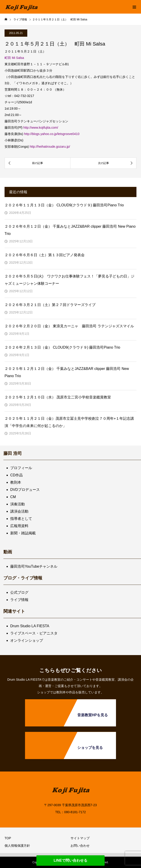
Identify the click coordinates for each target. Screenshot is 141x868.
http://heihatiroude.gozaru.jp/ (50, 147)
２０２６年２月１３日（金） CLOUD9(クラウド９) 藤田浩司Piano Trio (62, 347)
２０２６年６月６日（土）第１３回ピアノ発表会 (45, 255)
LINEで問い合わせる (70, 860)
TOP (8, 838)
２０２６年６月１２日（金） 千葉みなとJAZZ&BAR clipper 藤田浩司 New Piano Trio (70, 230)
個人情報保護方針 (17, 846)
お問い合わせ (80, 846)
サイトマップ (80, 838)
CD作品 (16, 475)
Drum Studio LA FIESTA (30, 626)
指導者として (21, 519)
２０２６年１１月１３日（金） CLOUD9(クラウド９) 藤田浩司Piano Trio (64, 205)
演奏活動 (18, 504)
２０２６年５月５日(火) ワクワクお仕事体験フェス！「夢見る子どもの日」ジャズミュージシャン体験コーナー (69, 280)
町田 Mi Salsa (14, 58)
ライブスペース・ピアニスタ (34, 633)
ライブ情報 (19, 600)
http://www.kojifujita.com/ (41, 128)
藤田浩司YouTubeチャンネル (34, 566)
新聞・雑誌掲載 (23, 533)
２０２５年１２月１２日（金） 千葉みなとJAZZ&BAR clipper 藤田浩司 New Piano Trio (67, 372)
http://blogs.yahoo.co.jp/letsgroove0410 (52, 134)
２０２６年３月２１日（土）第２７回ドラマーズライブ (50, 305)
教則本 (16, 482)
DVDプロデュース (25, 490)
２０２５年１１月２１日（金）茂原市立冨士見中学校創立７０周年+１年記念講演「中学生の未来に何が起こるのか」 (69, 422)
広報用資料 (19, 526)
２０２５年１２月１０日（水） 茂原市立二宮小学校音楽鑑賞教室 (58, 397)
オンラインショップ (27, 640)
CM (13, 497)
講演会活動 (19, 511)
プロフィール (21, 468)
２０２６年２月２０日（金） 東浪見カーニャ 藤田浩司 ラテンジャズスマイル (69, 326)
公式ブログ (19, 592)
